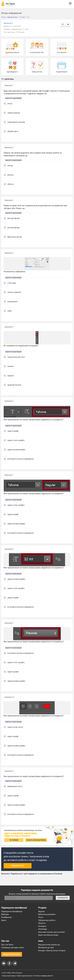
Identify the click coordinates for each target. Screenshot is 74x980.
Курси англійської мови (48, 935)
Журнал (42, 911)
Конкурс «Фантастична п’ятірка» (52, 951)
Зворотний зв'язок (12, 954)
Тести (41, 917)
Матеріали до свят (46, 948)
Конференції (6, 917)
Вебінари (5, 914)
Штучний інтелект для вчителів (51, 932)
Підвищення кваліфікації (12, 911)
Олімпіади (43, 929)
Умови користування (25, 976)
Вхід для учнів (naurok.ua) (49, 945)
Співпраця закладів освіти (12, 948)
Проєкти (42, 923)
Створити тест (18, 866)
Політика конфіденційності (43, 976)
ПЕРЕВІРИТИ (63, 898)
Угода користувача (9, 976)
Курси (4, 920)
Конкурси (42, 926)
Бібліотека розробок (47, 914)
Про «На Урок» (7, 945)
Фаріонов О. (8, 23)
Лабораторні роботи (47, 920)
